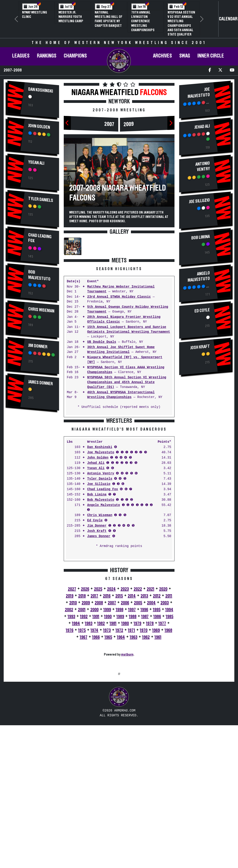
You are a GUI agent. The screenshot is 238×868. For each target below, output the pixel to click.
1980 (125, 695)
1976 (70, 702)
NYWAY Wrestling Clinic (35, 15)
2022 (138, 661)
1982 (101, 695)
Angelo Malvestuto (104, 577)
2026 (85, 661)
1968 (168, 702)
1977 (162, 695)
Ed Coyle (95, 592)
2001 (82, 681)
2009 (129, 124)
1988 (133, 688)
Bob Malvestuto (40, 275)
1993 (71, 688)
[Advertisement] (33, 492)
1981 (113, 695)
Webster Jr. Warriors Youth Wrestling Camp (71, 17)
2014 (132, 667)
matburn (127, 726)
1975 (82, 702)
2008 (99, 674)
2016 (107, 667)
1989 (120, 688)
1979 (137, 695)
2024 (111, 661)
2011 (169, 667)
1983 (89, 695)
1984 (76, 695)
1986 (157, 688)
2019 (70, 667)
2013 (144, 667)
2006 (125, 674)
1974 (94, 702)
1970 (144, 702)
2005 (138, 674)
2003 (165, 674)
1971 (131, 702)
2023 (125, 661)
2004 (151, 674)
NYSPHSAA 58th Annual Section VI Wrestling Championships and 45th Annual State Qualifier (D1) (127, 382)
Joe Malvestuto (101, 524)
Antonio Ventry (101, 545)
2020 (163, 661)
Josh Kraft (97, 603)
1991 (96, 688)
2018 (82, 667)
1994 (169, 681)
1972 (119, 702)
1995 (157, 681)
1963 (134, 709)
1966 (96, 709)
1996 (144, 681)
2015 (119, 667)
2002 (69, 681)
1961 (158, 709)
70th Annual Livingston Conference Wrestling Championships (143, 21)
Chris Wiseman (42, 310)
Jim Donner (38, 346)
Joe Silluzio (99, 556)
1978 (150, 695)
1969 (156, 702)
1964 (121, 709)
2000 (94, 681)
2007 (109, 124)
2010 (73, 674)
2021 (151, 661)
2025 (98, 661)
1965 (108, 709)
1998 (120, 681)
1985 (170, 688)
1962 (146, 709)
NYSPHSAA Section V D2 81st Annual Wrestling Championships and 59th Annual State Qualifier (181, 23)
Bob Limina (97, 566)
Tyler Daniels (41, 199)
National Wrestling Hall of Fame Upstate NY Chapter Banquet (109, 19)
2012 (157, 667)
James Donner (41, 383)
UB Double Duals (102, 342)
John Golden (39, 126)
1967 (84, 709)
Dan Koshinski (41, 90)
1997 (132, 681)
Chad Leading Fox (40, 238)
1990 (108, 688)
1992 (84, 688)
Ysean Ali (36, 163)
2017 (94, 667)
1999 (107, 681)
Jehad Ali (96, 534)
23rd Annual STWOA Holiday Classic (119, 297)
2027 (72, 661)
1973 (107, 702)
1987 (145, 688)
